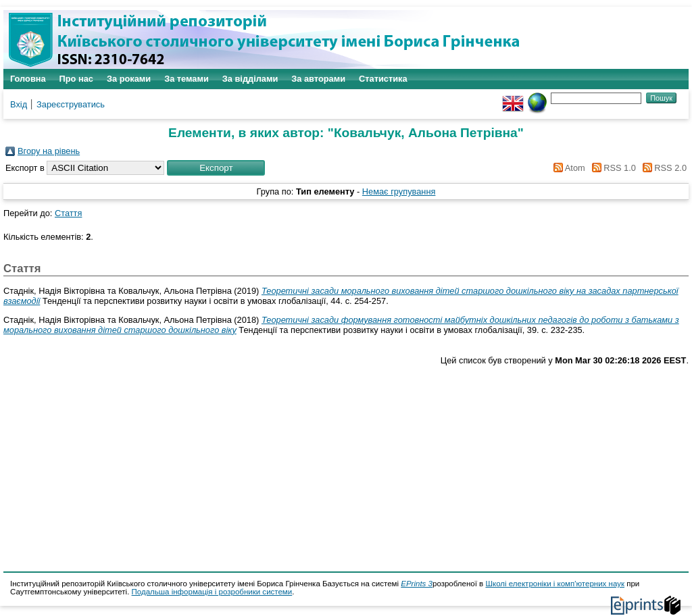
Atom (567, 168)
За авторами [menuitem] (318, 79)
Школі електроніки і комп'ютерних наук (555, 584)
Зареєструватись (71, 104)
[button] (216, 168)
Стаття (68, 213)
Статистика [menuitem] (383, 79)
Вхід (19, 104)
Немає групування (399, 191)
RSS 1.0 (612, 168)
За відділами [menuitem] (250, 79)
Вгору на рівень (49, 151)
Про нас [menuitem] (76, 79)
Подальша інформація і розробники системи (212, 592)
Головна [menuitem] (28, 79)
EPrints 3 (417, 584)
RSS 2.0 (662, 168)
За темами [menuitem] (187, 79)
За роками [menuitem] (129, 79)
